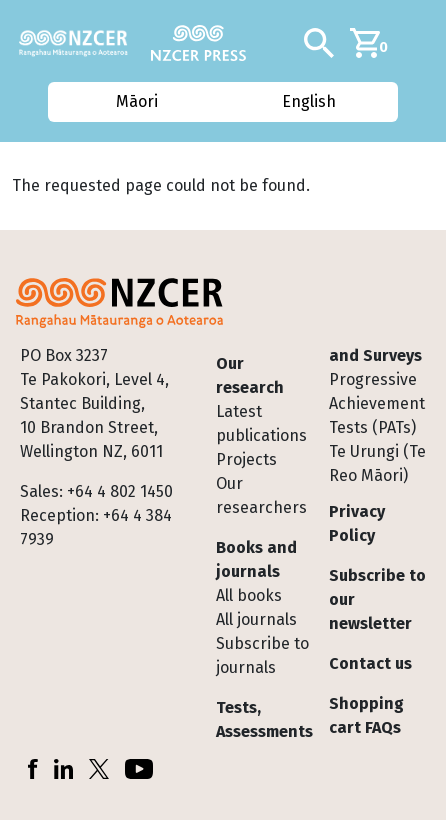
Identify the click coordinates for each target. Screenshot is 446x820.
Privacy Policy (357, 523)
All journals (256, 619)
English (310, 101)
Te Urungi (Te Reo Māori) (377, 463)
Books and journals (256, 559)
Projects (246, 459)
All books (249, 595)
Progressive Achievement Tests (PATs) (377, 403)
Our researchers (261, 495)
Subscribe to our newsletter (377, 599)
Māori (136, 101)
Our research (250, 375)
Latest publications (261, 423)
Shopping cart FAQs (366, 715)
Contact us (370, 663)
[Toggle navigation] (423, 43)
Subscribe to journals (262, 655)
